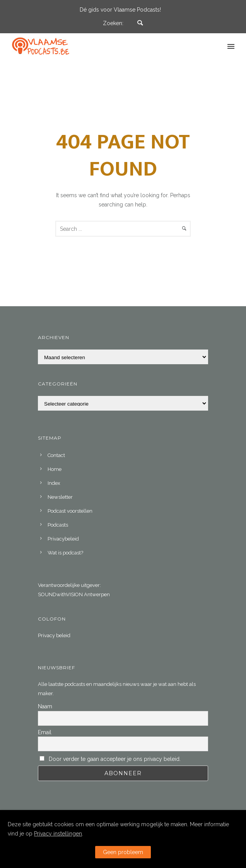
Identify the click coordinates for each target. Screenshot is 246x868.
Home (55, 469)
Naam (45, 706)
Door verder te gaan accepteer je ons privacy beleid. (115, 759)
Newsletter (60, 497)
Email (45, 732)
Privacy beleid (54, 635)
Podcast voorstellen (70, 511)
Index (54, 483)
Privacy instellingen (58, 834)
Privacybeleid (63, 539)
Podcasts (58, 525)
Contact (56, 455)
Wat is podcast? (65, 553)
